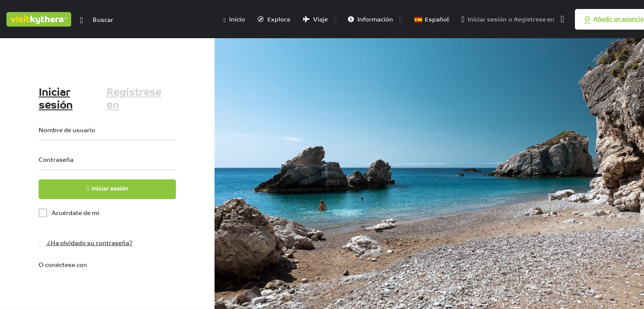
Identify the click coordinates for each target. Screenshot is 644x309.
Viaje (315, 19)
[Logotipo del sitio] (40, 18)
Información (370, 19)
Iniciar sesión (487, 19)
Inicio (234, 20)
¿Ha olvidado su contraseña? (86, 243)
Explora (274, 19)
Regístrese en (534, 19)
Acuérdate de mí (75, 213)
